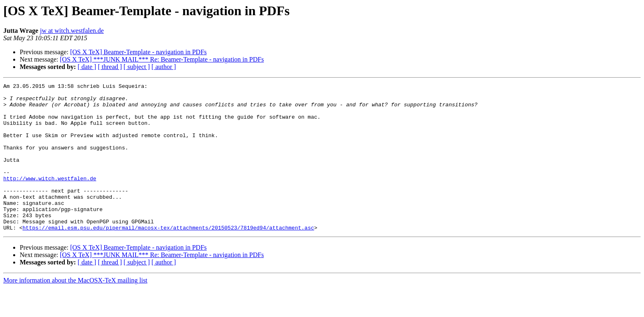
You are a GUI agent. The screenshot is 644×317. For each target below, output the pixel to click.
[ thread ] (110, 67)
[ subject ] (137, 67)
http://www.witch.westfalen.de (50, 198)
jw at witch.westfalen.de (72, 31)
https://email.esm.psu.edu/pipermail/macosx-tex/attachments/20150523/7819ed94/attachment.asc (168, 257)
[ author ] (164, 67)
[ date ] (87, 67)
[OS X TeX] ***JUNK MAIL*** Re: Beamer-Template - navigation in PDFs (162, 59)
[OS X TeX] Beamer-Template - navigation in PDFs (139, 52)
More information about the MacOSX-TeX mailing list (75, 310)
